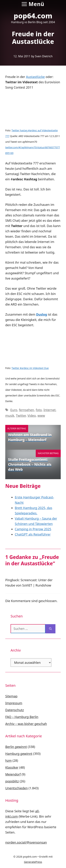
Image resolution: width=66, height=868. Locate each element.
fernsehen (26, 410)
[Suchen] (50, 629)
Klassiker (12, 767)
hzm (8, 760)
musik (10, 416)
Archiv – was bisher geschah (26, 724)
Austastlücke (35, 77)
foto (39, 410)
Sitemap (11, 696)
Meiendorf (13, 774)
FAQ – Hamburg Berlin (22, 717)
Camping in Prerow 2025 (33, 529)
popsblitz (12, 781)
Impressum (14, 703)
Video (32, 416)
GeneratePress (33, 862)
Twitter (21, 416)
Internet (50, 410)
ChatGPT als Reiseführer (33, 534)
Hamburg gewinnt (19, 754)
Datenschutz (15, 710)
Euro (14, 410)
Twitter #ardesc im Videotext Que (30, 368)
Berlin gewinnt (16, 747)
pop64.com (33, 16)
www (41, 416)
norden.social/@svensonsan (26, 842)
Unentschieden (17, 788)
